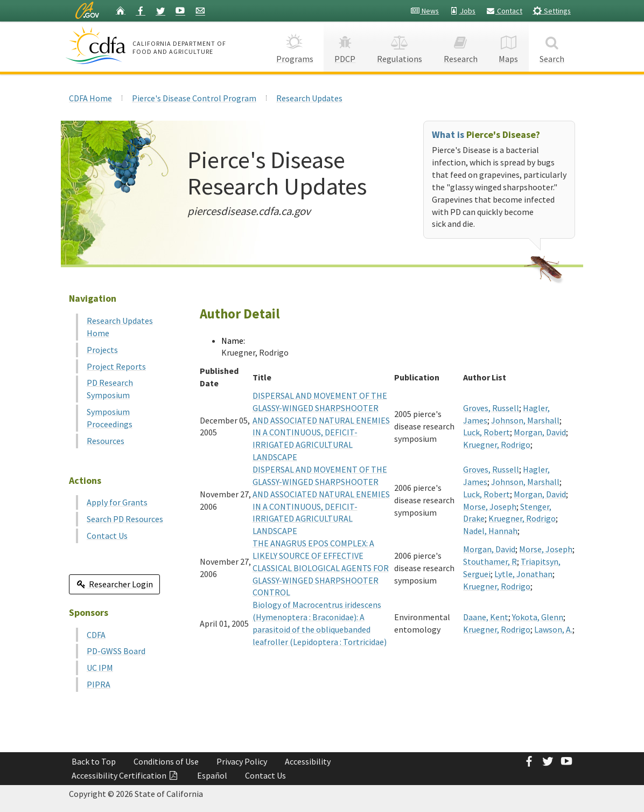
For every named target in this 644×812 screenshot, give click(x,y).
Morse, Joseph (490, 506)
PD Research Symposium (110, 389)
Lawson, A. (553, 629)
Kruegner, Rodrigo (497, 445)
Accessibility (308, 761)
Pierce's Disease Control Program (194, 98)
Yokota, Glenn (538, 617)
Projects (102, 350)
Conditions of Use (166, 761)
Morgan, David (540, 432)
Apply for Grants (117, 502)
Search (552, 46)
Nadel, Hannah (490, 531)
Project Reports (116, 366)
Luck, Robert (486, 432)
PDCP (345, 46)
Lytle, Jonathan (523, 574)
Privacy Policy (242, 761)
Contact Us (107, 536)
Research (461, 46)
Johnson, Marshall (525, 420)
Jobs (462, 11)
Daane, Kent (486, 617)
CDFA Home (90, 98)
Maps (509, 46)
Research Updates (309, 98)
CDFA (96, 635)
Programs (295, 46)
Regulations (400, 46)
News (425, 11)
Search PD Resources (125, 519)
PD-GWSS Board (116, 651)
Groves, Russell (491, 408)
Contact (504, 11)
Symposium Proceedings (110, 418)
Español (212, 775)
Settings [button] (552, 11)
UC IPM (100, 668)
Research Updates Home (120, 327)
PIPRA (99, 684)
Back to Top (94, 761)
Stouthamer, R (490, 561)
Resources (106, 441)
